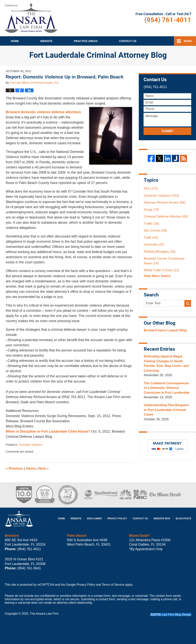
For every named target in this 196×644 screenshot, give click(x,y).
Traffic (151, 224)
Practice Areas (86, 41)
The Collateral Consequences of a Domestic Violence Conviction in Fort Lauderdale (167, 388)
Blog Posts (183, 519)
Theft (151, 238)
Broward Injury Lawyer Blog (165, 330)
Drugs (151, 210)
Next (44, 468)
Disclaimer (94, 519)
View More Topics (157, 276)
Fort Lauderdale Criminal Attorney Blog (31, 18)
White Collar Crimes (161, 270)
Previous (14, 468)
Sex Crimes (155, 230)
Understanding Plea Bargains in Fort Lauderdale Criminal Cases (166, 410)
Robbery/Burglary (160, 252)
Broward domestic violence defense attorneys (43, 112)
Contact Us (140, 519)
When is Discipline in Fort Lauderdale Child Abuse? (48, 431)
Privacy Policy (117, 519)
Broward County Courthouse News (164, 261)
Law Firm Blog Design (171, 615)
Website (46, 41)
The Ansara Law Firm (44, 614)
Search (188, 303)
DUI (151, 188)
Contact (128, 41)
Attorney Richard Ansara (165, 202)
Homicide (154, 244)
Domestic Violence (31, 445)
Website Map (162, 519)
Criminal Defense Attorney (166, 216)
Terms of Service (113, 585)
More (188, 41)
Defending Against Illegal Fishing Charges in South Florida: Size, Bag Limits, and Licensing (166, 363)
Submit (167, 131)
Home (15, 41)
